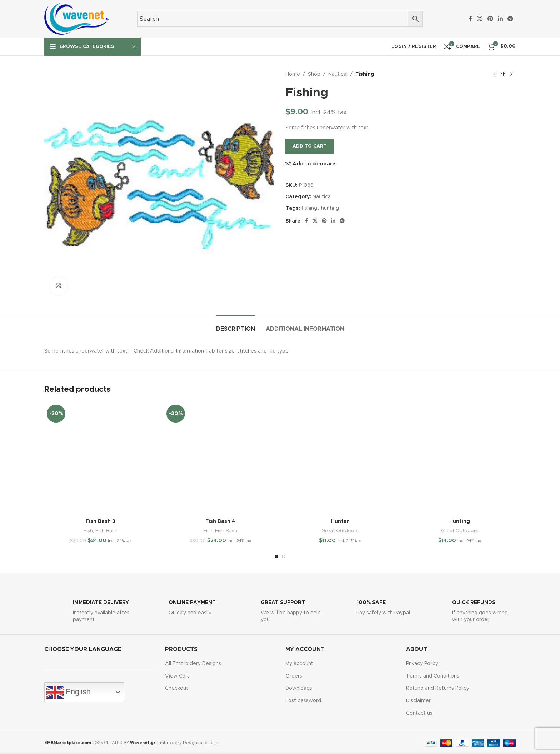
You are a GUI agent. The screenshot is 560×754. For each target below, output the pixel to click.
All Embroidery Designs (193, 664)
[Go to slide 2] (284, 556)
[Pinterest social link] (490, 19)
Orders (294, 676)
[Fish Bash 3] (101, 458)
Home (293, 74)
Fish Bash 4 (220, 521)
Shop (314, 74)
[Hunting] (459, 458)
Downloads (299, 688)
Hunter (340, 521)
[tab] (236, 326)
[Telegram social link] (511, 19)
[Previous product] (494, 74)
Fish (88, 531)
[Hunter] (340, 458)
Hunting (460, 521)
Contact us (419, 713)
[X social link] (480, 19)
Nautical (338, 74)
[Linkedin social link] (500, 19)
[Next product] (511, 74)
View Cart (177, 676)
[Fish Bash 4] (220, 458)
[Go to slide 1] (276, 556)
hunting (330, 208)
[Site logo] (76, 19)
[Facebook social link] (470, 19)
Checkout (177, 688)
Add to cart (309, 146)
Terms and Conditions (433, 676)
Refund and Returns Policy (438, 688)
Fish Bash (106, 531)
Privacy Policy (422, 664)
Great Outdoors (340, 531)
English (69, 692)
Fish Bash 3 (101, 521)
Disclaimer (418, 701)
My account (299, 664)
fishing (309, 208)
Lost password (303, 701)
